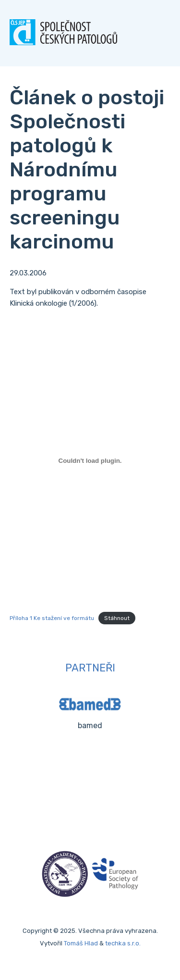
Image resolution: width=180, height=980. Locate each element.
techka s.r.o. (123, 943)
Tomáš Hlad (81, 943)
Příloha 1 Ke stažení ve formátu (52, 618)
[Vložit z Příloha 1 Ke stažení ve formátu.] (90, 460)
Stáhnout (117, 618)
